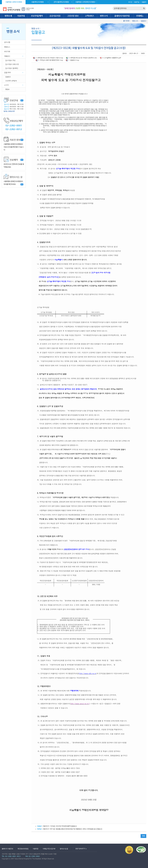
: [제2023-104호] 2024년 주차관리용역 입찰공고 (57, 826)
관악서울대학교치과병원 (63, 2)
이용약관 (36, 849)
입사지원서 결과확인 (12, 68)
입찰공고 (144, 21)
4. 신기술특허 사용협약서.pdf (110, 58)
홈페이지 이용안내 (122, 16)
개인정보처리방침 (23, 849)
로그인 (130, 2)
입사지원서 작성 (10, 60)
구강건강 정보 (73, 16)
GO (22, 100)
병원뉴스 (7, 47)
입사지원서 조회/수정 (12, 64)
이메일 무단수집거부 (49, 849)
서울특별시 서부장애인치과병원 (86, 2)
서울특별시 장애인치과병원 (15, 2)
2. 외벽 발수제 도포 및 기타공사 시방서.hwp (48, 58)
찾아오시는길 (64, 849)
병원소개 (8, 16)
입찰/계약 (7, 73)
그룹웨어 (144, 2)
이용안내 (21, 16)
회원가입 (137, 2)
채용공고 (7, 56)
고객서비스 (90, 16)
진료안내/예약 (37, 16)
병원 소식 (104, 16)
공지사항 (7, 42)
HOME (127, 21)
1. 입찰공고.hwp (72, 60)
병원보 (7, 89)
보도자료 (7, 51)
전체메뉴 (140, 16)
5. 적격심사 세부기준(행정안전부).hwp (49, 60)
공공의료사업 (55, 16)
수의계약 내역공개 (11, 81)
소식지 (6, 85)
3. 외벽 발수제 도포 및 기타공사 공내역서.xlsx (81, 58)
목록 (143, 836)
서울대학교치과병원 (40, 2)
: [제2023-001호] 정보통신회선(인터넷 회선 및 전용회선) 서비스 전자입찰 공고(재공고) (70, 829)
